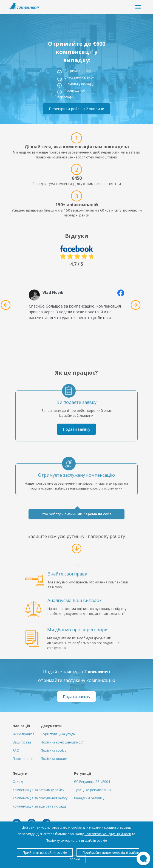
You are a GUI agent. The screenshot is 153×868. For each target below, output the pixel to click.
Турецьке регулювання (93, 790)
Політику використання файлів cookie (76, 840)
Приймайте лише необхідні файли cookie (104, 856)
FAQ (16, 750)
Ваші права (22, 742)
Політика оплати (54, 759)
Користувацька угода (58, 734)
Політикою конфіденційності (108, 834)
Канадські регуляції (90, 798)
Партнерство (23, 759)
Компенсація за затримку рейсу (38, 790)
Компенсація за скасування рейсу (40, 798)
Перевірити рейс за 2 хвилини (76, 109)
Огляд (18, 782)
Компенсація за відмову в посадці (40, 806)
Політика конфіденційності (63, 742)
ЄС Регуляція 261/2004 (92, 782)
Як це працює (23, 734)
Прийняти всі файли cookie (45, 853)
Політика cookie (54, 750)
